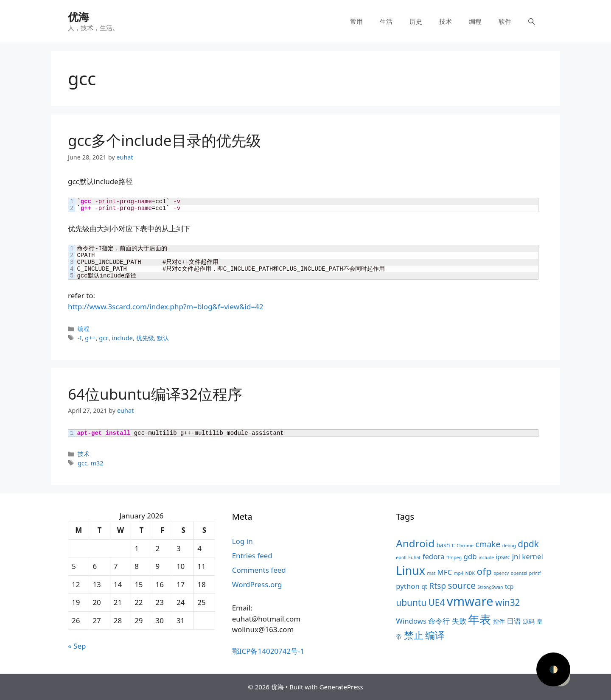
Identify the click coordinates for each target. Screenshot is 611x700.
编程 (475, 21)
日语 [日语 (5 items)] (514, 621)
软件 (505, 21)
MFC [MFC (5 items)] (445, 572)
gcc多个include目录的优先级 (164, 140)
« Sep (77, 646)
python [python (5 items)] (408, 586)
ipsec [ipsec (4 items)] (503, 557)
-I (80, 338)
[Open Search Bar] (531, 21)
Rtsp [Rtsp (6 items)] (437, 586)
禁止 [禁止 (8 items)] (414, 635)
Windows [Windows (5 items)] (411, 621)
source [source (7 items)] (462, 585)
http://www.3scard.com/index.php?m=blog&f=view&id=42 (166, 307)
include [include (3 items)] (486, 557)
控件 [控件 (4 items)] (499, 621)
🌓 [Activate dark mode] (554, 669)
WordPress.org (257, 584)
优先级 (145, 338)
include (122, 338)
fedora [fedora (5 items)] (434, 556)
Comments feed (259, 570)
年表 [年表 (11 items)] (479, 619)
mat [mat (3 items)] (431, 573)
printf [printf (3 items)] (535, 573)
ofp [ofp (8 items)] (484, 571)
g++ (90, 338)
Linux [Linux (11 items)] (411, 570)
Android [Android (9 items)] (415, 543)
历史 (416, 21)
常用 (356, 21)
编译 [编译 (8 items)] (435, 635)
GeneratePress (341, 687)
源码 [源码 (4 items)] (529, 621)
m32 (97, 463)
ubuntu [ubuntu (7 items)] (411, 602)
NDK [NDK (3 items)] (470, 573)
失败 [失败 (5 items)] (459, 621)
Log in (242, 541)
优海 (78, 17)
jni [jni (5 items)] (516, 556)
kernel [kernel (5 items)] (532, 556)
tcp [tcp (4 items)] (509, 587)
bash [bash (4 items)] (443, 545)
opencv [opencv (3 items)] (501, 573)
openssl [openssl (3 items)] (519, 573)
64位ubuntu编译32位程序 (155, 394)
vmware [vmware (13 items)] (470, 601)
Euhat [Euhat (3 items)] (414, 557)
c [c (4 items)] (453, 545)
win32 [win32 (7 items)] (507, 602)
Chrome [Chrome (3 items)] (465, 546)
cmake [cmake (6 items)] (488, 544)
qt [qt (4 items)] (424, 587)
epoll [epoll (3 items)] (401, 557)
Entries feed (252, 556)
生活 (386, 21)
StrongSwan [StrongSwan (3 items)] (490, 587)
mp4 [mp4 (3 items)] (459, 573)
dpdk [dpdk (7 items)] (528, 544)
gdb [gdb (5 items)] (470, 556)
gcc (104, 338)
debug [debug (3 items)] (509, 546)
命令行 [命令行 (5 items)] (439, 621)
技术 (446, 21)
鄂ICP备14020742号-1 (268, 651)
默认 (163, 338)
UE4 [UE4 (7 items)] (437, 602)
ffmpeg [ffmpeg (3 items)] (454, 557)
